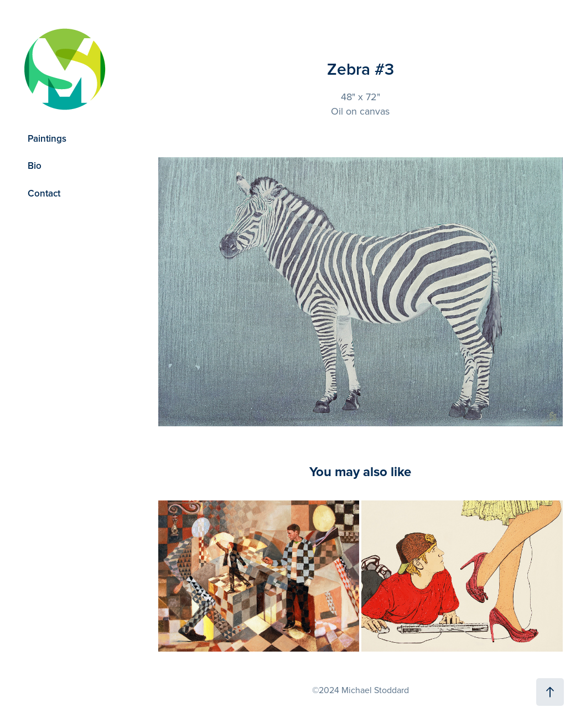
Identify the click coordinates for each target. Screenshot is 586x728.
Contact (44, 193)
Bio (35, 166)
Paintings (47, 138)
